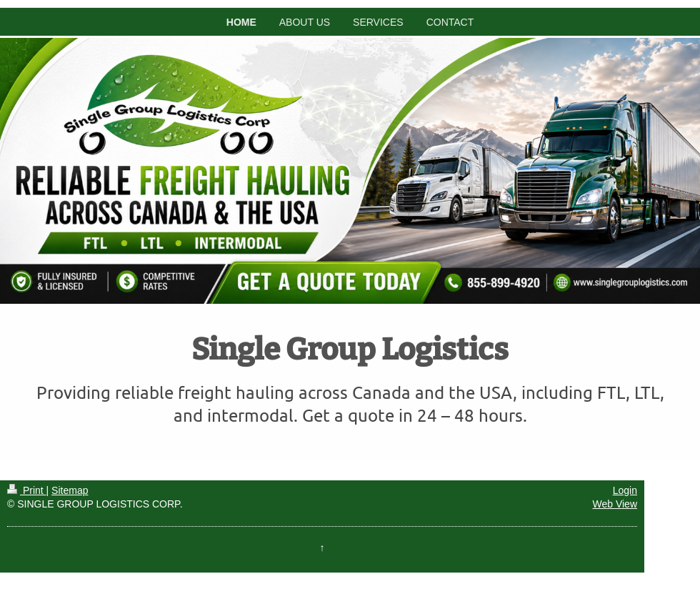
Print (27, 490)
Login (625, 490)
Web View (615, 504)
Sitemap (70, 490)
